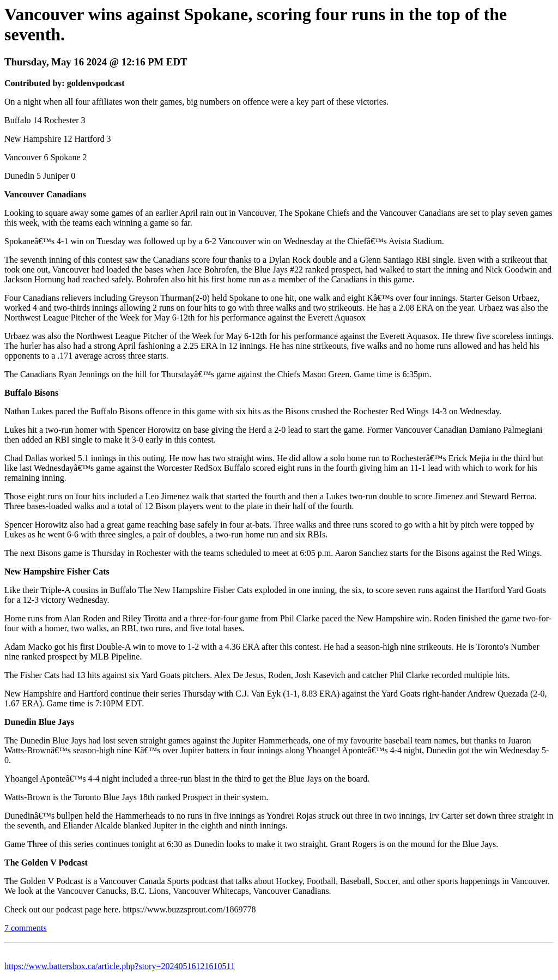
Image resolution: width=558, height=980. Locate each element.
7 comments (26, 928)
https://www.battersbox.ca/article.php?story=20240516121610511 (120, 966)
